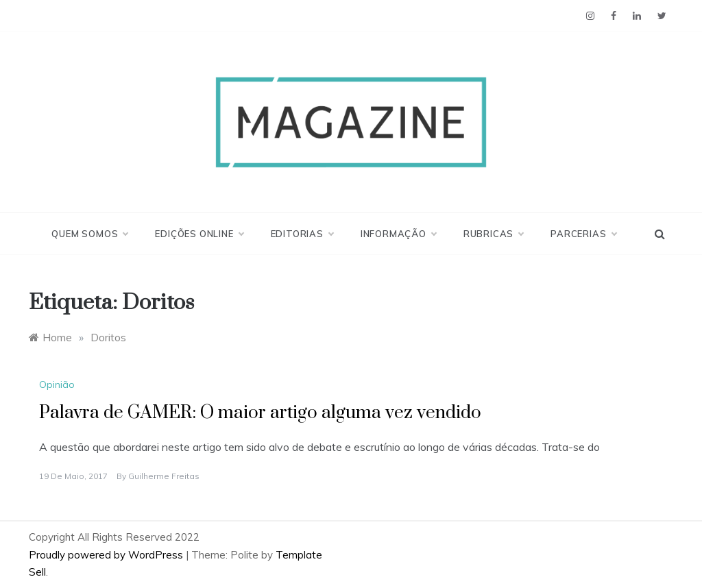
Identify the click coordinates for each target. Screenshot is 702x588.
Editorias (302, 234)
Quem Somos (89, 234)
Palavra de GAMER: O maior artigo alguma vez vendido (260, 413)
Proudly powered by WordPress (107, 555)
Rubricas (493, 234)
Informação (398, 234)
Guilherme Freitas (164, 476)
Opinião (57, 384)
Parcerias (583, 234)
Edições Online (199, 234)
